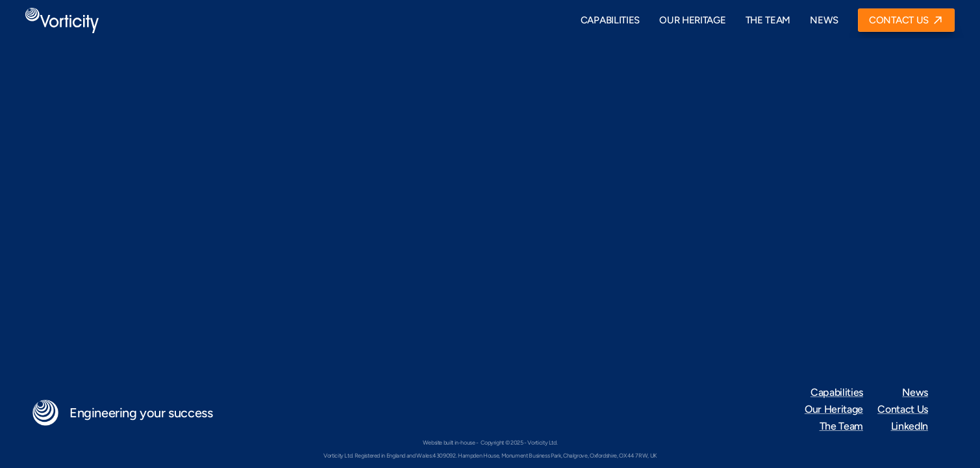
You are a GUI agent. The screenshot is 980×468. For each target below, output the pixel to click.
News (915, 392)
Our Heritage (834, 409)
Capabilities (837, 392)
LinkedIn (910, 426)
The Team (841, 426)
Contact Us (903, 409)
